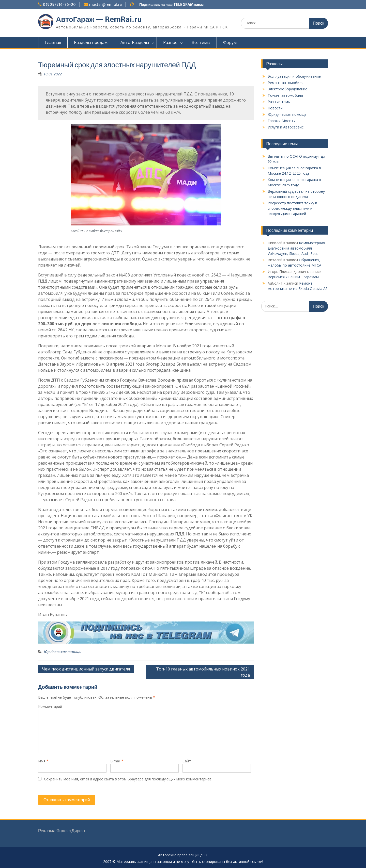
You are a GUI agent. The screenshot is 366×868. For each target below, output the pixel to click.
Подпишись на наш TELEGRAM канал (172, 5)
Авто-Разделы (135, 42)
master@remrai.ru (105, 5)
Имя (43, 761)
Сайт (187, 761)
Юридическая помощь (63, 652)
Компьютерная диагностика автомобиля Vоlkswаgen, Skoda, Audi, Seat (296, 248)
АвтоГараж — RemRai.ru (99, 19)
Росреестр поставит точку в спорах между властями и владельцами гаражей (292, 208)
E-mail (117, 761)
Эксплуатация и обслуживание (294, 76)
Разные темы (279, 102)
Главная (53, 42)
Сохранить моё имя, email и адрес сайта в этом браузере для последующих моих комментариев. (128, 779)
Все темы (201, 42)
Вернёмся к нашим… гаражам (293, 277)
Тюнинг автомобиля (285, 95)
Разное (170, 42)
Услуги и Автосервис (286, 127)
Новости (275, 108)
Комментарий (50, 706)
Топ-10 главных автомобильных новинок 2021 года (203, 672)
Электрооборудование (287, 89)
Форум (230, 42)
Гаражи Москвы (281, 121)
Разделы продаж (91, 42)
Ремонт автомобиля (286, 83)
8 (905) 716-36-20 (59, 5)
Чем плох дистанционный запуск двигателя (86, 669)
